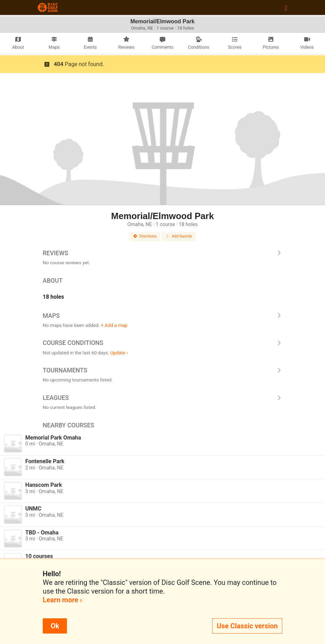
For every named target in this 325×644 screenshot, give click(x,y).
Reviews (162, 253)
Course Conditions (162, 343)
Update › (119, 353)
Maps (162, 316)
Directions (145, 236)
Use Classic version (247, 626)
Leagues (162, 398)
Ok (55, 626)
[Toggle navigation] (286, 8)
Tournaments (162, 370)
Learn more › (62, 600)
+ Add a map (114, 325)
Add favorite (179, 236)
